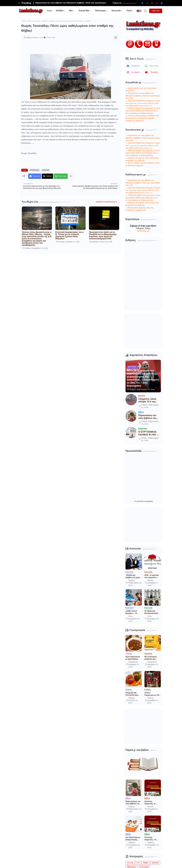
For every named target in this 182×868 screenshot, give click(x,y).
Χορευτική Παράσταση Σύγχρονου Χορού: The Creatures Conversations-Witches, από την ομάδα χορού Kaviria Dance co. (143, 103)
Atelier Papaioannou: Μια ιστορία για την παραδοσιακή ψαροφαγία (153, 694)
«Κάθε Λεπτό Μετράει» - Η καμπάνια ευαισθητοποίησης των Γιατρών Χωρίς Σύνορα (133, 612)
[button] (139, 11)
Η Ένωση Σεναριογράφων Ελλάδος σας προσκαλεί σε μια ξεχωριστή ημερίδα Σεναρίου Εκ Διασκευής (142, 118)
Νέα (71, 11)
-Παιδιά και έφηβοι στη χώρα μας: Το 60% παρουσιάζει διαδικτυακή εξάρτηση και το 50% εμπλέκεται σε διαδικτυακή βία (143, 198)
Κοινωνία (116, 11)
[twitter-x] (147, 3)
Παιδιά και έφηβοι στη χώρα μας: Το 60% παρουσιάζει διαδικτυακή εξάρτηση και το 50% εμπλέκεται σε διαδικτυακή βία (143, 111)
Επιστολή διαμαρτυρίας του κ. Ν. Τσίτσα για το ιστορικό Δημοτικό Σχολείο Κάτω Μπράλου (70, 236)
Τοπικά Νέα (84, 11)
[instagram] (157, 3)
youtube (154, 72)
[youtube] (152, 3)
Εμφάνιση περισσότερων (106, 202)
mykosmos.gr (143, 231)
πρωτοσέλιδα (140, 501)
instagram (136, 72)
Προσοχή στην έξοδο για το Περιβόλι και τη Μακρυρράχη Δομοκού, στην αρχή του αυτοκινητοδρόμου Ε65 (103, 236)
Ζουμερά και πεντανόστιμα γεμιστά (132, 694)
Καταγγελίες (35, 170)
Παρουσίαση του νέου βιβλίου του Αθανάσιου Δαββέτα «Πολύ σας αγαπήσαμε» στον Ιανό (143, 96)
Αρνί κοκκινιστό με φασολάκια (133, 658)
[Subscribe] (156, 11)
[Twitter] (47, 176)
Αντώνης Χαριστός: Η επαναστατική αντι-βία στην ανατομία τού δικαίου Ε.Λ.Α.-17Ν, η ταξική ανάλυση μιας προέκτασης (152, 803)
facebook (136, 66)
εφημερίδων (150, 501)
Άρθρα (146, 863)
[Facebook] (35, 176)
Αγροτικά (155, 863)
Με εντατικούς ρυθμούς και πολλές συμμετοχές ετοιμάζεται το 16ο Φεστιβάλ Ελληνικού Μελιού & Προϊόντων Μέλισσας (153, 658)
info (138, 863)
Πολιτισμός (100, 11)
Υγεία (129, 11)
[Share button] (71, 176)
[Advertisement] (67, 47)
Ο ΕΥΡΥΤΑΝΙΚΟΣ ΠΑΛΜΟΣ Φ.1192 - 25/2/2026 (148, 434)
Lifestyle (130, 863)
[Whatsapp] (61, 176)
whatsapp (154, 66)
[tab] (50, 11)
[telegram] (162, 3)
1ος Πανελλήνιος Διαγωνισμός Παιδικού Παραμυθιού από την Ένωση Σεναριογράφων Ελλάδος (133, 839)
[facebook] (142, 3)
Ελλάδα (60, 11)
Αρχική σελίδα (26, 21)
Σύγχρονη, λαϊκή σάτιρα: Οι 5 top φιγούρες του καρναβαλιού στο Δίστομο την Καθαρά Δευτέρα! (150, 401)
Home (50, 11)
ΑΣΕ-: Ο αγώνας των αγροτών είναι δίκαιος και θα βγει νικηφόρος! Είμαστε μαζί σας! (152, 577)
